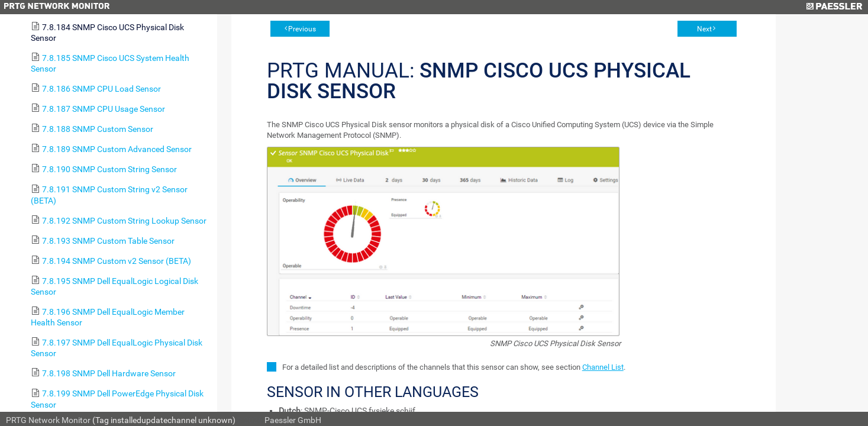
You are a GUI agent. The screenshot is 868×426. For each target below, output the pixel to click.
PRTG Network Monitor (48, 420)
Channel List (603, 367)
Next (704, 29)
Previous (302, 29)
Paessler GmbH (293, 420)
